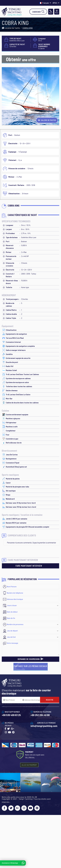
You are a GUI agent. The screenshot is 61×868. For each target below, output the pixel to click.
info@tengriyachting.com (44, 726)
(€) (56, 3)
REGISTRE (50, 700)
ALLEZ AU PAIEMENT (29, 765)
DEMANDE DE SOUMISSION (31, 659)
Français (45, 3)
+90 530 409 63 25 (11, 715)
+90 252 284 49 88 (40, 715)
